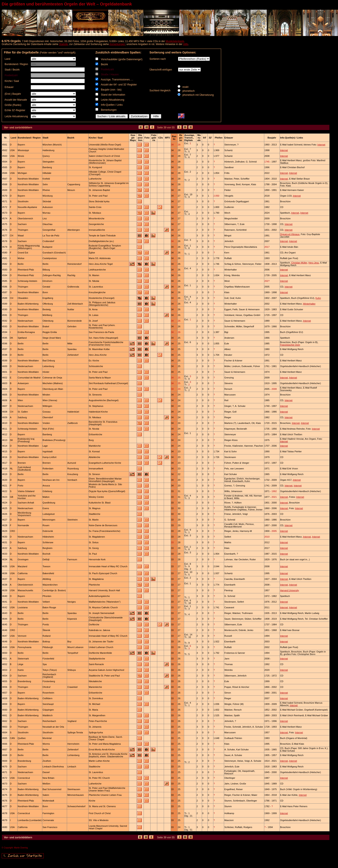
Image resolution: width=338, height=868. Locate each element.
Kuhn (318, 298)
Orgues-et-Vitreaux (290, 234)
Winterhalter (309, 304)
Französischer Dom (290, 345)
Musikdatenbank (175, 41)
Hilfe (186, 44)
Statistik (63, 44)
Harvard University (289, 590)
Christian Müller (299, 263)
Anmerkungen (117, 44)
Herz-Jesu (314, 263)
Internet (321, 145)
